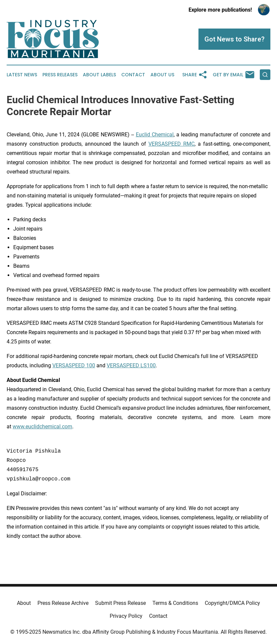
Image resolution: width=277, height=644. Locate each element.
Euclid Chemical (155, 135)
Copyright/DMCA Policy (232, 603)
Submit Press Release (120, 603)
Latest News (22, 75)
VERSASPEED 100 (74, 365)
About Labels (99, 75)
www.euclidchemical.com (42, 427)
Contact (133, 75)
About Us (162, 75)
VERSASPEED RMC (171, 144)
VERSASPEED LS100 (131, 365)
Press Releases (60, 75)
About (24, 603)
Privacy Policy (126, 616)
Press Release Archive (63, 603)
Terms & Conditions (175, 603)
